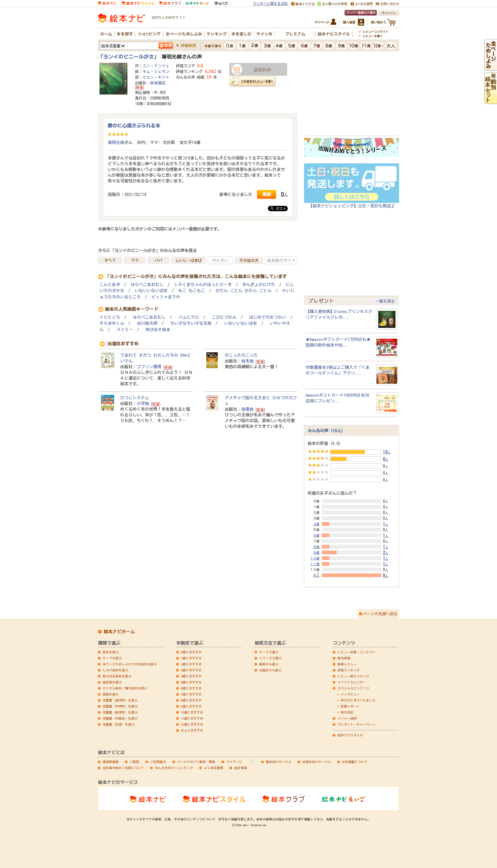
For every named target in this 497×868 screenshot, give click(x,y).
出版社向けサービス (317, 762)
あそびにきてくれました (358, 700)
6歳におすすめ (191, 688)
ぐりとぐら (110, 317)
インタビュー (350, 694)
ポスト (278, 208)
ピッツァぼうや (166, 297)
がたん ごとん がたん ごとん (244, 291)
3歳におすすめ (191, 670)
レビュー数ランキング (353, 676)
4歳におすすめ (191, 676)
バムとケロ (189, 317)
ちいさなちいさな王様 (191, 323)
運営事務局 (111, 762)
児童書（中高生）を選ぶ (120, 718)
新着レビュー (347, 664)
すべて (110, 260)
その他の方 (249, 260)
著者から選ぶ (269, 664)
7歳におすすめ (191, 694)
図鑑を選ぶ (111, 694)
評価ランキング (349, 670)
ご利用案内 (158, 762)
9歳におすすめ (191, 706)
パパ (158, 260)
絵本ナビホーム (119, 632)
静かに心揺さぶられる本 (134, 126)
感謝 (267, 194)
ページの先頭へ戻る (380, 614)
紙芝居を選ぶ (112, 682)
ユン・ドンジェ (156, 66)
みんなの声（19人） (326, 431)
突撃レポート (350, 706)
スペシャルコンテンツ (353, 688)
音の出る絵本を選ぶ (117, 676)
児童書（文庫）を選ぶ (119, 724)
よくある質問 (214, 768)
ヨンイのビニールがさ (128, 57)
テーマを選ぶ (112, 658)
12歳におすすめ (192, 724)
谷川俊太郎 (147, 323)
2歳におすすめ (191, 664)
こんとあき (110, 285)
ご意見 (134, 762)
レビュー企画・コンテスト (357, 652)
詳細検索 (188, 45)
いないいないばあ (151, 291)
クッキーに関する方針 (270, 3)
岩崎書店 (158, 83)
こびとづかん (224, 317)
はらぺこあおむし (147, 285)
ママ (135, 260)
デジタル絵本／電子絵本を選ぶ (125, 688)
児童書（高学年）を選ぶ (120, 712)
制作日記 (347, 712)
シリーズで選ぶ (270, 658)
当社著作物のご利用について (123, 768)
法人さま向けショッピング (174, 768)
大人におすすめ (192, 730)
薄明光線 (116, 142)
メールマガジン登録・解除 (196, 762)
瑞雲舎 (247, 409)
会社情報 (241, 768)
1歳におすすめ (191, 658)
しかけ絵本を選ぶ (115, 670)
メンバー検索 (347, 718)
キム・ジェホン (156, 71)
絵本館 (247, 361)
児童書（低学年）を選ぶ (120, 700)
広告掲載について (355, 762)
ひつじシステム (135, 398)
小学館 (143, 403)
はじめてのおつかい (268, 317)
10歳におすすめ (192, 712)
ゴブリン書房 (149, 367)
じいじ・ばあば (189, 260)
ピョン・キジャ (156, 77)
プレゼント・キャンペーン (357, 724)
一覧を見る (385, 301)
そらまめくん (112, 323)
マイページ (234, 762)
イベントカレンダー (352, 682)
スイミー (125, 330)
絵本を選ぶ (111, 652)
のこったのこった (241, 355)
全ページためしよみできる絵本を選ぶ (130, 664)
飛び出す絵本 (158, 330)
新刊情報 (344, 658)
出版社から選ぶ (270, 670)
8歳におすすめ (191, 700)
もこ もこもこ (192, 291)
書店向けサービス (279, 762)
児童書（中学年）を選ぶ (120, 706)
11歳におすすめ (192, 718)
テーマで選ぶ (269, 652)
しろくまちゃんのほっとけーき (203, 285)
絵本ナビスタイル (350, 735)
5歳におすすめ (191, 682)
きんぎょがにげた (259, 285)
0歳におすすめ (191, 652)
